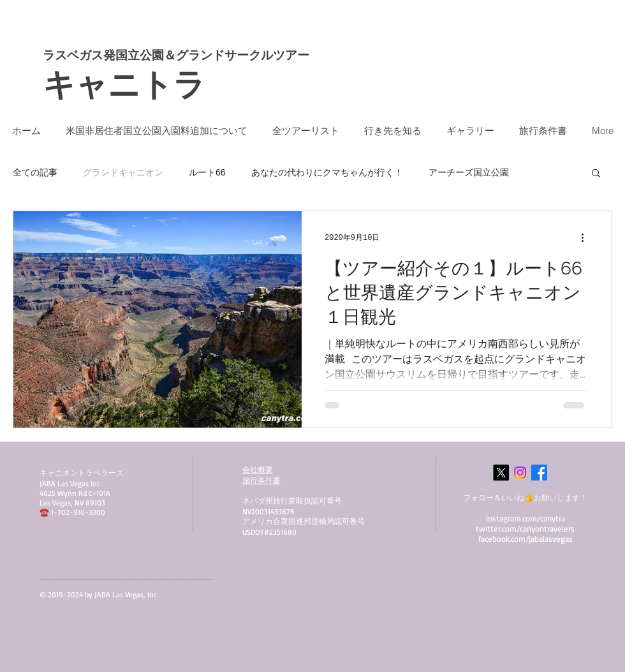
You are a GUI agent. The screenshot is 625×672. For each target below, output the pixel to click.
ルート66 (207, 172)
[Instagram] (520, 473)
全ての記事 (35, 172)
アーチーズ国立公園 (469, 172)
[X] (501, 473)
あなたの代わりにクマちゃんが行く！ (327, 172)
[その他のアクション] (587, 237)
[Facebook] (539, 473)
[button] (596, 174)
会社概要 (258, 469)
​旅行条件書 (261, 480)
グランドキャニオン (123, 172)
